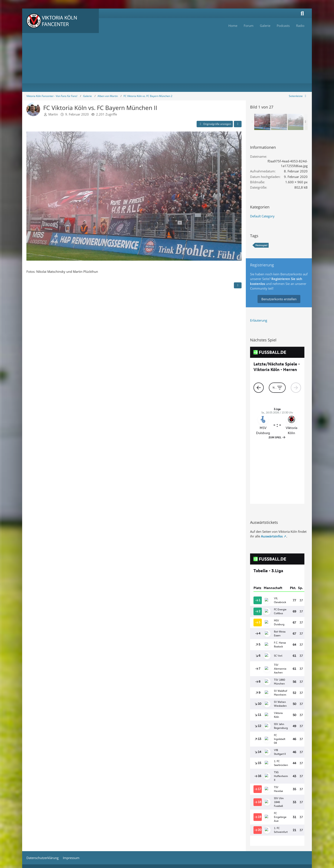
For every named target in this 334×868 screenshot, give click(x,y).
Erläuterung (259, 320)
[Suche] (302, 13)
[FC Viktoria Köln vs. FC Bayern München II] (262, 122)
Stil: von (167, 815)
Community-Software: (167, 807)
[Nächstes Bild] (235, 196)
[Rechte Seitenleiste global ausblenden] (298, 96)
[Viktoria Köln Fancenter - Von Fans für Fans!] (60, 21)
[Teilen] (238, 124)
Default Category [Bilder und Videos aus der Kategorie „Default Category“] (262, 216)
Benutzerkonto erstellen (279, 299)
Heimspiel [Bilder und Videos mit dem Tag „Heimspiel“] (261, 245)
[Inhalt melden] (238, 285)
